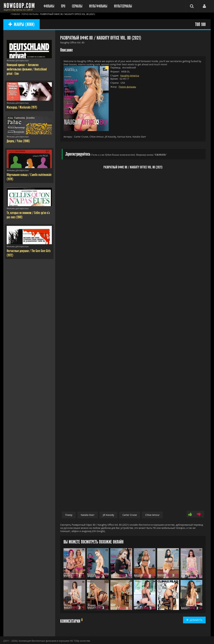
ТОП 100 (200, 25)
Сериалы (77, 6)
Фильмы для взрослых (18, 61)
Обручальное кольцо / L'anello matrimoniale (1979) (29, 177)
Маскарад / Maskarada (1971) (22, 107)
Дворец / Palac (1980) (18, 141)
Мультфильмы (98, 6)
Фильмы (49, 6)
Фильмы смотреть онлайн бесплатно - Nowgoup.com (20, 6)
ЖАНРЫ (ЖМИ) (21, 25)
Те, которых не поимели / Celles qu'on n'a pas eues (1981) (28, 215)
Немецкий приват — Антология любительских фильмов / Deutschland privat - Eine (27, 69)
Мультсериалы (123, 6)
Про (63, 6)
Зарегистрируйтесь (78, 154)
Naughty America (130, 76)
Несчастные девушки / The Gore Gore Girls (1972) (29, 253)
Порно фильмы (127, 87)
